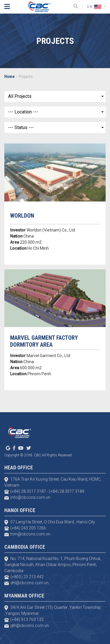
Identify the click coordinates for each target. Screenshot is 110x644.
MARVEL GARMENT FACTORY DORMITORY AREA (44, 341)
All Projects (20, 96)
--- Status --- (21, 127)
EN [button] (95, 7)
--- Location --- (23, 112)
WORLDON (22, 216)
